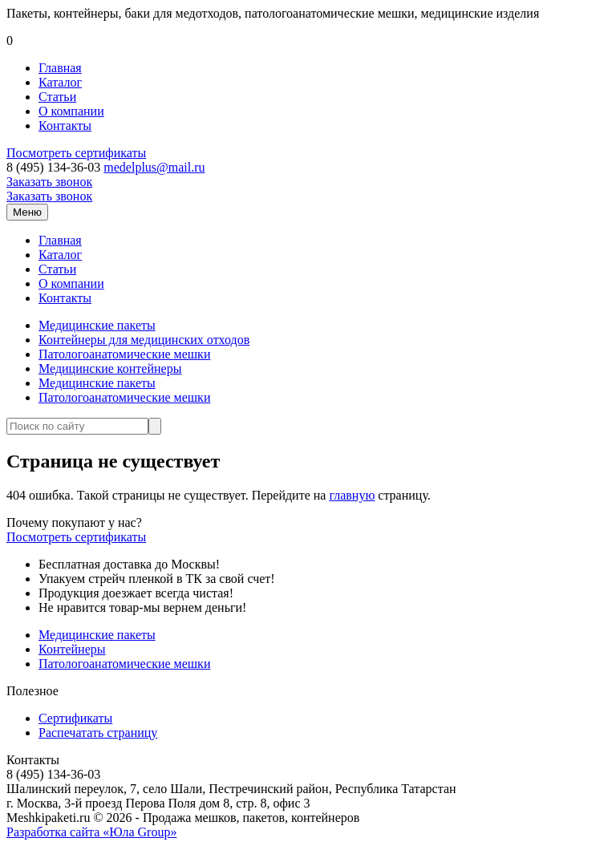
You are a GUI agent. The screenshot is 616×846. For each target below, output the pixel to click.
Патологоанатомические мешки (124, 354)
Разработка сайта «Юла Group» (91, 832)
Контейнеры (72, 649)
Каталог (60, 82)
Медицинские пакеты (97, 325)
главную (352, 495)
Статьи (57, 97)
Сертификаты (75, 718)
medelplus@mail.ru (154, 167)
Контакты (65, 125)
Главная (60, 68)
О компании (71, 111)
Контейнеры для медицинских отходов (144, 340)
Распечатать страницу (98, 733)
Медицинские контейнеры (110, 368)
